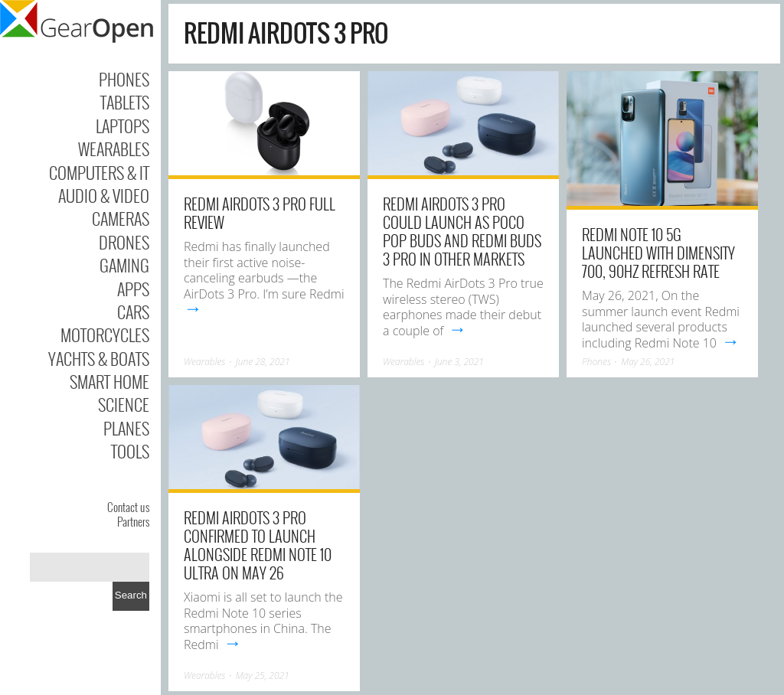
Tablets (125, 102)
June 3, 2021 (459, 362)
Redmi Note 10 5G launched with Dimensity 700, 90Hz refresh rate (658, 253)
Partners (133, 521)
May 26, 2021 (648, 362)
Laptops (122, 126)
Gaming (124, 265)
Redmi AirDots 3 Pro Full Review (260, 213)
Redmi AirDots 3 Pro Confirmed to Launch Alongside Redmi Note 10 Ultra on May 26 (258, 545)
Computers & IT (99, 172)
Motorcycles (105, 334)
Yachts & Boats (99, 358)
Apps (133, 289)
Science (124, 404)
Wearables (114, 148)
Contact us (128, 507)
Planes (126, 428)
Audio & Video (104, 195)
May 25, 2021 (263, 675)
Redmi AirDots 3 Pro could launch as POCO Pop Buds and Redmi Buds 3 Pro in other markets (462, 231)
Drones (124, 242)
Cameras (121, 218)
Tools (130, 451)
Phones (124, 79)
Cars (133, 312)
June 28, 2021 (263, 362)
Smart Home (109, 381)
